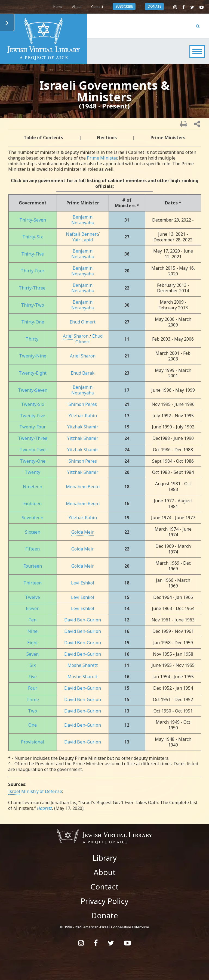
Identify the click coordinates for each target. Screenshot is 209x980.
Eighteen (33, 503)
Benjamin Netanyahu (83, 220)
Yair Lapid (83, 240)
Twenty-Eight (33, 373)
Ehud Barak (83, 373)
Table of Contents (43, 138)
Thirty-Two (33, 305)
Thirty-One (33, 322)
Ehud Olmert (83, 322)
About (77, 7)
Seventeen (33, 518)
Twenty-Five (33, 416)
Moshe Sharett (83, 665)
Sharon (76, 336)
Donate (104, 915)
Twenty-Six (33, 404)
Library (105, 858)
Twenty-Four (33, 427)
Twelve (33, 597)
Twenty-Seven (33, 390)
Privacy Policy (104, 901)
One (33, 725)
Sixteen (33, 532)
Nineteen (33, 487)
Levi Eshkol (83, 583)
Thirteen (33, 583)
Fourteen (33, 566)
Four (33, 688)
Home (58, 7)
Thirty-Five (33, 254)
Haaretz (44, 808)
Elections (107, 138)
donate (154, 6)
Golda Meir (83, 549)
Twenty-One (33, 461)
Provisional (33, 742)
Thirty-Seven (33, 220)
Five (33, 677)
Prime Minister (102, 158)
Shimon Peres (83, 404)
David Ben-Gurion (83, 620)
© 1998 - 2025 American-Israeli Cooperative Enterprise (105, 927)
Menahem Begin (83, 487)
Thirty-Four (33, 271)
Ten (33, 620)
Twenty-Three (33, 438)
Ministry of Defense (35, 791)
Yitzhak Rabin (83, 416)
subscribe (124, 6)
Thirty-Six (33, 237)
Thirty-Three (32, 288)
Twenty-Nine (33, 356)
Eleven (33, 608)
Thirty (32, 339)
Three (33, 699)
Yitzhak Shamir (83, 427)
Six (33, 665)
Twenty (33, 472)
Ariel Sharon (83, 356)
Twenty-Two (33, 450)
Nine (33, 631)
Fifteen (33, 549)
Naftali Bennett (82, 234)
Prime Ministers (168, 138)
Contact (97, 7)
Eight (33, 643)
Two (33, 711)
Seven (33, 654)
